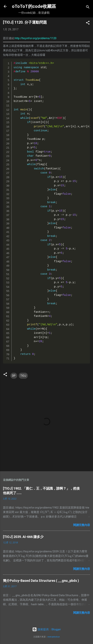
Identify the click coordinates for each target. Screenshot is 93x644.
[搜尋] (88, 8)
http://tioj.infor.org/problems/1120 (36, 38)
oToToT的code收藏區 (34, 6)
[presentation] (56, 512)
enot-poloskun (54, 637)
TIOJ (23, 376)
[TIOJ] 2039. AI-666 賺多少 (23, 537)
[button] (88, 23)
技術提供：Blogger (47, 629)
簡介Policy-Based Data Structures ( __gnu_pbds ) (41, 581)
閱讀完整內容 (82, 525)
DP (14, 376)
